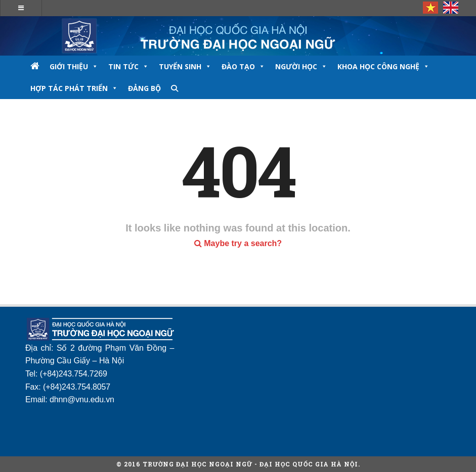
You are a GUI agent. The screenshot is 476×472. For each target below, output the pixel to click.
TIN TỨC (128, 66)
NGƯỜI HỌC (301, 66)
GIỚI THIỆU (74, 66)
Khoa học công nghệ (383, 66)
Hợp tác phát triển (74, 88)
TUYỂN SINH (185, 66)
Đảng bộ (144, 88)
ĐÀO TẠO (243, 66)
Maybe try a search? (238, 243)
